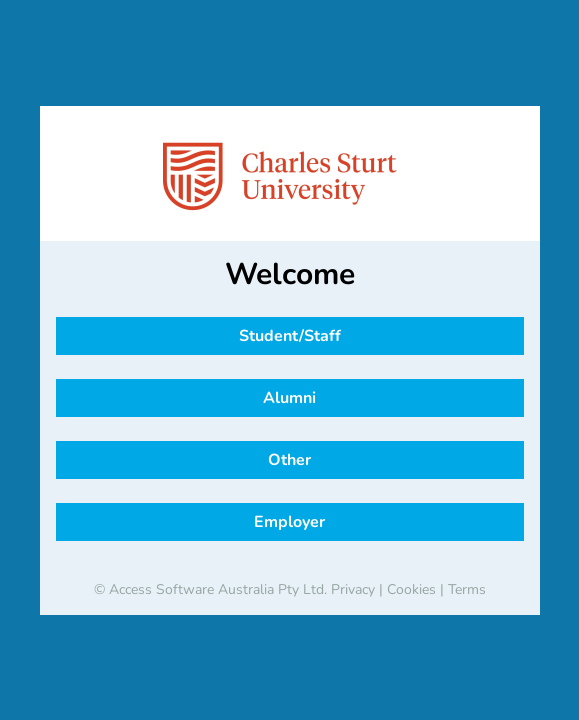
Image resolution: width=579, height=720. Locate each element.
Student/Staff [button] (290, 336)
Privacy (353, 589)
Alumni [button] (289, 398)
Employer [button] (289, 522)
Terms (467, 589)
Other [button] (289, 460)
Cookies (411, 589)
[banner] (290, 177)
